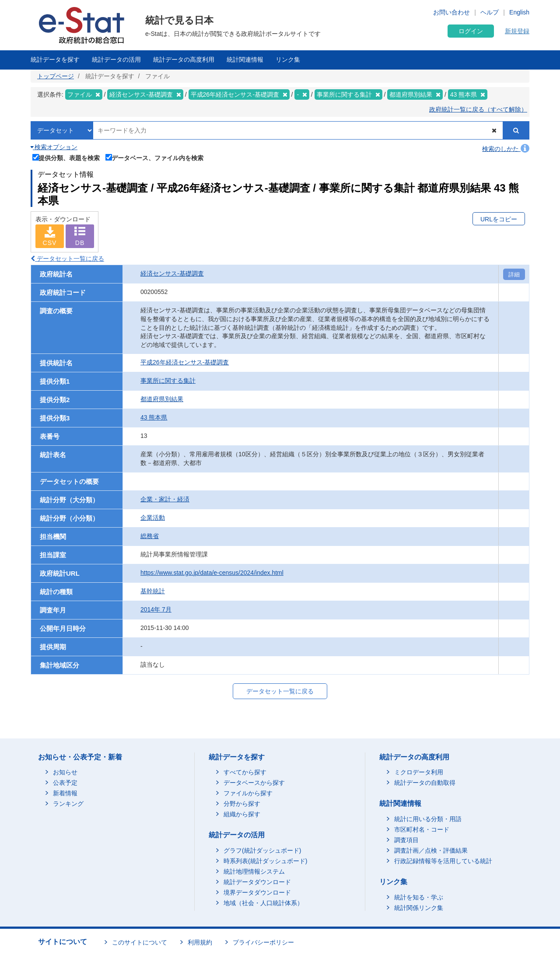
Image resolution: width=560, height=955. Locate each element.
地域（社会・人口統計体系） (263, 903)
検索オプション (54, 147)
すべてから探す (245, 772)
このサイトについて (140, 942)
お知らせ (65, 772)
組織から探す (242, 814)
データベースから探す (254, 783)
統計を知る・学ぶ (419, 897)
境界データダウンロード (257, 892)
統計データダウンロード (257, 882)
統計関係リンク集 (419, 908)
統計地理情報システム (254, 871)
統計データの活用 (116, 59)
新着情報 (65, 793)
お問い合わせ (451, 12)
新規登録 (517, 31)
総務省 (150, 536)
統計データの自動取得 (425, 783)
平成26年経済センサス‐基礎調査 (185, 362)
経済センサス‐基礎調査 (172, 273)
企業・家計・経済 (165, 499)
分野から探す (242, 804)
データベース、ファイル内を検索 (155, 157)
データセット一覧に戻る (67, 259)
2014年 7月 (156, 609)
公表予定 (65, 783)
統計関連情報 (245, 59)
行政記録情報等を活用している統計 (443, 861)
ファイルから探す (248, 793)
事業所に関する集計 (168, 381)
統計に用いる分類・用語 (428, 819)
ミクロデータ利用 (419, 772)
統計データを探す (55, 59)
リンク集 (288, 59)
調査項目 (406, 840)
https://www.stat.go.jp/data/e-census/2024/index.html (212, 573)
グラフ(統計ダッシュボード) (262, 850)
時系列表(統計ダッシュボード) (265, 861)
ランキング (68, 804)
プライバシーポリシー (263, 942)
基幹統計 (153, 591)
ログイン (471, 31)
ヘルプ (490, 12)
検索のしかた (506, 149)
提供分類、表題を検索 (66, 157)
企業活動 (153, 518)
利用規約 (200, 942)
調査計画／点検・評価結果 (431, 850)
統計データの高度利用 (184, 59)
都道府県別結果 (162, 399)
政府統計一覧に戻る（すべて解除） (478, 109)
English (519, 12)
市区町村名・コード (422, 829)
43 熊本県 (154, 417)
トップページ (56, 76)
